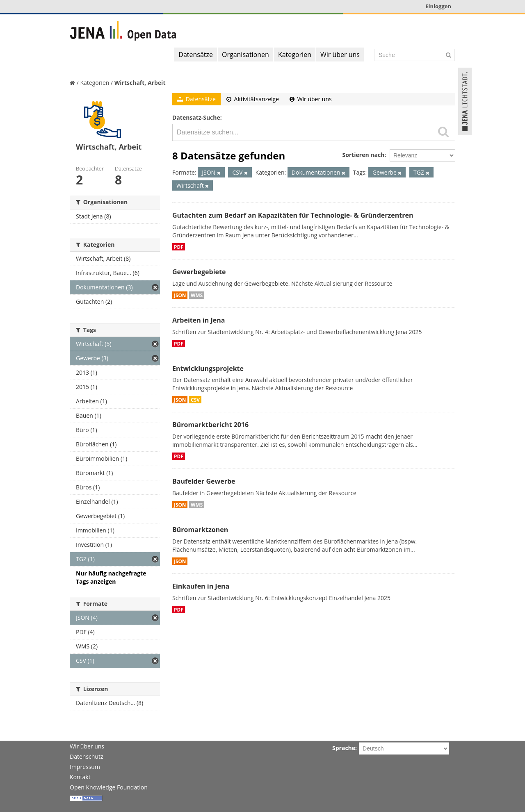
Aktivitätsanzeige (253, 99)
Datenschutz (86, 756)
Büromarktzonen (200, 530)
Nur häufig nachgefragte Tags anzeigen (111, 577)
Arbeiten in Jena (199, 320)
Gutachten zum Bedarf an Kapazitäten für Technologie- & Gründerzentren (293, 215)
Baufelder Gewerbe (204, 481)
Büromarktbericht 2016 (210, 425)
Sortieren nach (363, 155)
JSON (180, 295)
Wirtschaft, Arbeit (140, 83)
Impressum (85, 767)
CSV (195, 400)
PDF (179, 247)
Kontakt (80, 777)
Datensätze (196, 55)
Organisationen (245, 55)
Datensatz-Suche (196, 117)
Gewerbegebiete (199, 272)
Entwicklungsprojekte (208, 368)
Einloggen (438, 6)
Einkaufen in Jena (201, 586)
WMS (197, 295)
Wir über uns (340, 55)
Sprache (344, 748)
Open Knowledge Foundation (109, 787)
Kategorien (295, 55)
